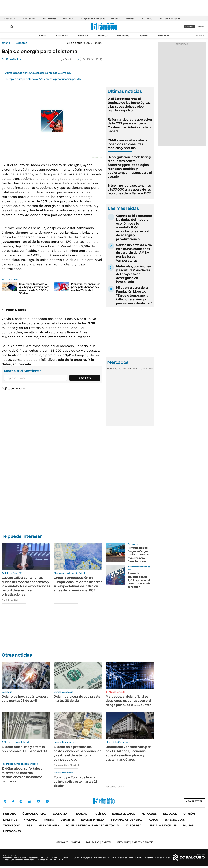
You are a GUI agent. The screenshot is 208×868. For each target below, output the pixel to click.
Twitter (5, 801)
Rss (29, 825)
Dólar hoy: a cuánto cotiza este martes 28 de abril (77, 699)
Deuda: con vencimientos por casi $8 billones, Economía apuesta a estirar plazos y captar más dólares (128, 753)
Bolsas (123, 369)
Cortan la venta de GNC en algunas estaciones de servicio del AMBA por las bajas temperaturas (134, 253)
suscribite (190, 27)
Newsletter (201, 35)
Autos (153, 820)
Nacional (30, 820)
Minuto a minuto (117, 692)
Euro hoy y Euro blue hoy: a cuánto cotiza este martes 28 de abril (76, 781)
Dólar (43, 36)
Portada (10, 814)
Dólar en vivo (29, 19)
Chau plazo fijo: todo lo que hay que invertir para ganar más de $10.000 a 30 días (34, 289)
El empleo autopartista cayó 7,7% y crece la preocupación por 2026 (44, 79)
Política (103, 36)
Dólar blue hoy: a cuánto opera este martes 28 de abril (25, 699)
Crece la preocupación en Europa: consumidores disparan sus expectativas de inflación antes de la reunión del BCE (78, 584)
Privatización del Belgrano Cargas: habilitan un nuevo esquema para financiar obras (139, 554)
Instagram (21, 801)
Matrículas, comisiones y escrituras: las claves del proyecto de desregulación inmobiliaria (133, 274)
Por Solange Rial (10, 600)
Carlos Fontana (14, 59)
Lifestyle (10, 820)
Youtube (38, 801)
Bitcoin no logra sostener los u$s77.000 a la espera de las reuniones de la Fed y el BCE (129, 189)
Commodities (135, 369)
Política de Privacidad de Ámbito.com (92, 825)
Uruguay (163, 36)
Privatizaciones (49, 19)
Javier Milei (68, 19)
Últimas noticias (34, 814)
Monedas (112, 369)
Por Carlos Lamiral (115, 787)
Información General (127, 820)
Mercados (131, 19)
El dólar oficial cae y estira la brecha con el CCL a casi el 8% (25, 749)
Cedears (148, 369)
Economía (62, 36)
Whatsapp (47, 801)
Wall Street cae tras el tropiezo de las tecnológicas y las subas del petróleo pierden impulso (129, 105)
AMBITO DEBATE (135, 842)
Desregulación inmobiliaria (92, 19)
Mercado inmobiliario (170, 19)
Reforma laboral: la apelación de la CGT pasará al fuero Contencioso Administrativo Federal (130, 125)
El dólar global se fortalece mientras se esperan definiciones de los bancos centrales (22, 775)
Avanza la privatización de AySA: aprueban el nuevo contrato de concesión (139, 580)
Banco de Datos (124, 814)
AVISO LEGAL (134, 825)
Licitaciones (12, 831)
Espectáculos (175, 820)
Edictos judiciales (163, 825)
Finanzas (83, 36)
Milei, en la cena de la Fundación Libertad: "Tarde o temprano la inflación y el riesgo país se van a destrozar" (134, 295)
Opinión (144, 36)
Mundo (49, 820)
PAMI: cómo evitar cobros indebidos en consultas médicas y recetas (127, 144)
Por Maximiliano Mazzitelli (66, 765)
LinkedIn (30, 801)
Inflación (115, 19)
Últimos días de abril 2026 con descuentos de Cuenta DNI (38, 73)
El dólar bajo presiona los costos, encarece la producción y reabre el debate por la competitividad (78, 753)
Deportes (68, 820)
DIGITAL (68, 842)
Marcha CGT (148, 19)
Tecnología (12, 825)
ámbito (6, 43)
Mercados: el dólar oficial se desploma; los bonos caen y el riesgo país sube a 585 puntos (128, 701)
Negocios (123, 36)
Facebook (13, 801)
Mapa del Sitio (49, 825)
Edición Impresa (93, 820)
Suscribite (85, 378)
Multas (188, 825)
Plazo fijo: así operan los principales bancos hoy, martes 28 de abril (86, 287)
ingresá (200, 27)
